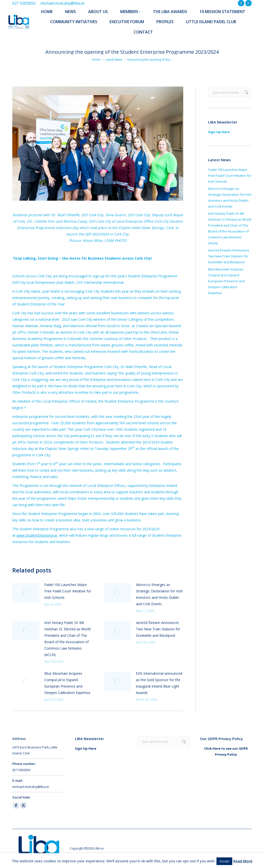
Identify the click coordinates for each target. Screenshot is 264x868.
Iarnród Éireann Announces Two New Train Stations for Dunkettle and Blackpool (158, 629)
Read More (243, 861)
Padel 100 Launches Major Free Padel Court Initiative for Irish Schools (68, 591)
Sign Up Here (219, 132)
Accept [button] (224, 861)
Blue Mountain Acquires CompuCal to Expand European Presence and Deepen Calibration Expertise (67, 683)
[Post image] (26, 593)
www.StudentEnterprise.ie (37, 535)
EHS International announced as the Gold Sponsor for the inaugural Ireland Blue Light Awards (159, 683)
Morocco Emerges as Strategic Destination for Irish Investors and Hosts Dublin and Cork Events (159, 594)
